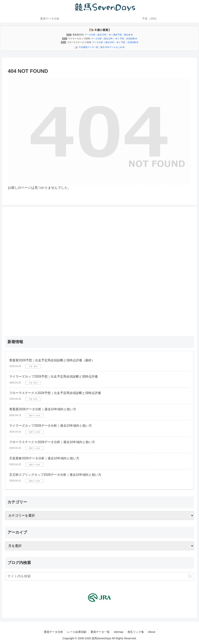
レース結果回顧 (77, 632)
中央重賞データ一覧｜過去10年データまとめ (101, 47)
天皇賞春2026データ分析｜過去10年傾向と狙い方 (44, 458)
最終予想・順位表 (123, 35)
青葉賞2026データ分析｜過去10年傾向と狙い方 (43, 409)
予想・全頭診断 (128, 39)
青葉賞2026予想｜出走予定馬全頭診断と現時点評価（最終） (52, 360)
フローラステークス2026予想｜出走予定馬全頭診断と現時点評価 (55, 393)
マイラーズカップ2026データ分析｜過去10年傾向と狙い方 (50, 426)
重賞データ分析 (53, 632)
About (152, 632)
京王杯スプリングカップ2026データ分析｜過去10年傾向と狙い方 (55, 475)
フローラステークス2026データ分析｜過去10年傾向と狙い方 (52, 442)
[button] (190, 576)
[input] (99, 576)
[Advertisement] (99, 269)
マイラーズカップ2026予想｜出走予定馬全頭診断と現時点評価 (53, 376)
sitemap (119, 632)
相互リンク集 (136, 632)
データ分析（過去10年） (98, 35)
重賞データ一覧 (100, 632)
